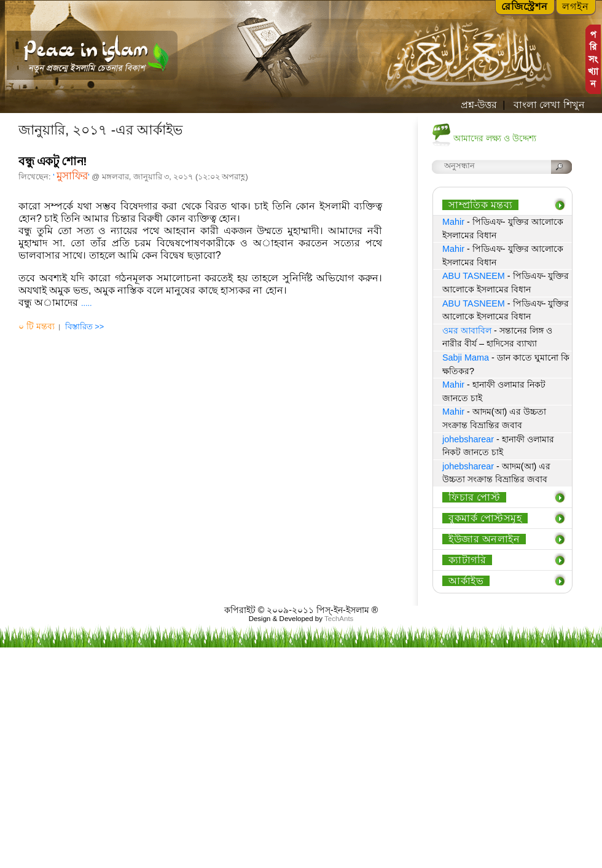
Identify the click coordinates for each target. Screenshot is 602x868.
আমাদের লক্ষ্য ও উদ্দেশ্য (495, 138)
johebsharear (468, 439)
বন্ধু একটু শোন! (53, 161)
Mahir (453, 222)
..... (87, 303)
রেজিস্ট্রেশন (525, 6)
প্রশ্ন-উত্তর (479, 105)
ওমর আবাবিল (467, 330)
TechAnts (339, 619)
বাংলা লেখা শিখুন (547, 105)
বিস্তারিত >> (85, 326)
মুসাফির (72, 176)
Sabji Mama (466, 358)
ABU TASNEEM (474, 276)
